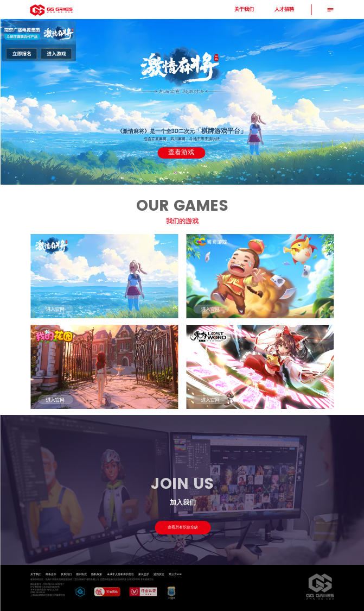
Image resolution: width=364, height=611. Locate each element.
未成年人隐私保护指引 (120, 574)
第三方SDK (175, 574)
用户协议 (81, 574)
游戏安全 (159, 574)
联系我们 (66, 574)
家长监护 (144, 574)
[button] (175, 173)
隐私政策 (97, 574)
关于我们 (36, 574)
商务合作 (51, 574)
